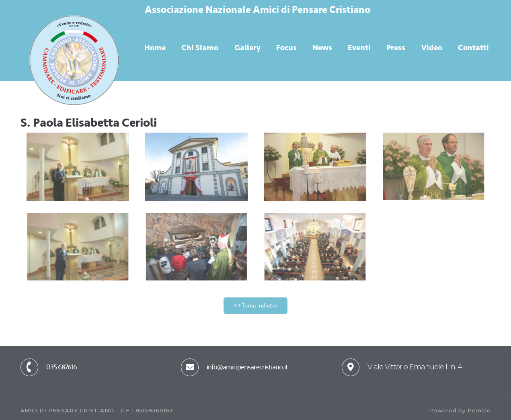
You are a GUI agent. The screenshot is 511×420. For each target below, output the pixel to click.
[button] (255, 306)
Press (396, 48)
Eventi (359, 48)
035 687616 (62, 367)
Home (155, 48)
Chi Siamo (200, 48)
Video (432, 48)
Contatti (473, 48)
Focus (286, 48)
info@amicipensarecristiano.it (247, 367)
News (322, 48)
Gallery (247, 48)
